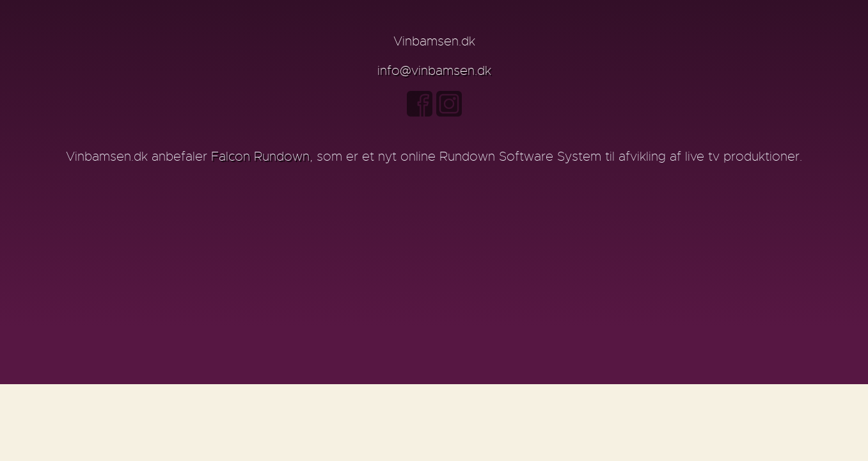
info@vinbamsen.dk (434, 71)
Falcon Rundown (260, 157)
